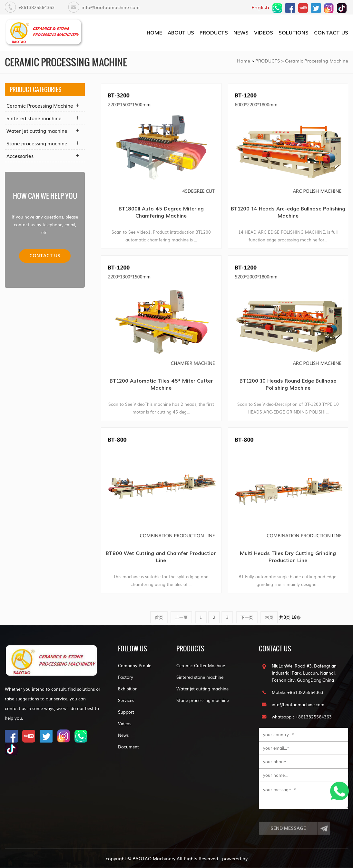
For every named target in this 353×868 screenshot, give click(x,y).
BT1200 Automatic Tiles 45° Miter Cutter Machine (161, 384)
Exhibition (128, 689)
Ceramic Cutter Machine (201, 665)
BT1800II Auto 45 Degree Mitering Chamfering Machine (161, 212)
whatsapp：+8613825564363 (302, 717)
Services (126, 700)
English (260, 7)
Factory (126, 677)
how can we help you (45, 196)
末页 (269, 617)
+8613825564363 (36, 7)
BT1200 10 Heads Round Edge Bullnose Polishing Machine (288, 384)
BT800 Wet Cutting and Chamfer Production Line (161, 557)
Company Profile (135, 665)
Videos (125, 723)
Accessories (20, 156)
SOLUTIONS (294, 33)
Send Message (288, 834)
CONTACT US (331, 33)
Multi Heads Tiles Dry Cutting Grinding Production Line (288, 557)
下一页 (247, 617)
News (123, 735)
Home (244, 61)
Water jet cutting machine (37, 131)
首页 (159, 617)
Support (126, 712)
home (154, 33)
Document (128, 747)
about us (181, 33)
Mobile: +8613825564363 (298, 692)
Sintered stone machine (34, 118)
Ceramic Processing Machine (317, 61)
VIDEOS (264, 33)
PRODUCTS (214, 33)
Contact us (45, 256)
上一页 (181, 617)
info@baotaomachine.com (111, 7)
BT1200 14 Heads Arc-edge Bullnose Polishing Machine (288, 212)
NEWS (241, 33)
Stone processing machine (37, 143)
